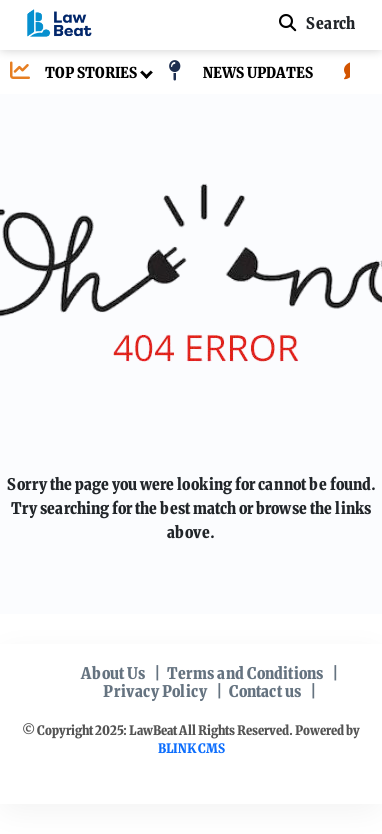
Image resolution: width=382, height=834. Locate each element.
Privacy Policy (155, 691)
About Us (113, 673)
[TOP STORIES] (68, 73)
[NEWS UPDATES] (235, 73)
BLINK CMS (191, 748)
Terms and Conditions (245, 673)
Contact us (265, 691)
